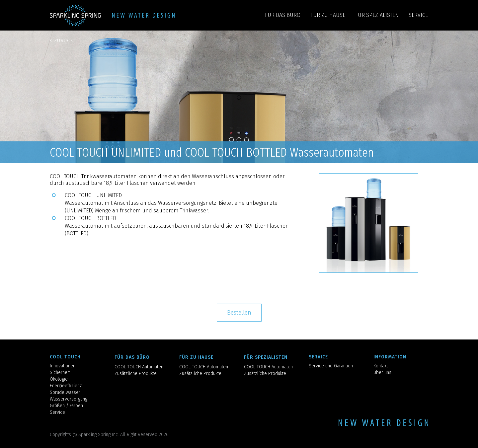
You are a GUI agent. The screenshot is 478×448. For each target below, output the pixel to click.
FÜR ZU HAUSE (328, 15)
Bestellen (239, 313)
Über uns (382, 373)
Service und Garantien (331, 366)
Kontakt (381, 366)
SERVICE (418, 15)
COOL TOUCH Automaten (139, 367)
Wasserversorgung (69, 399)
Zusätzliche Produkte (136, 373)
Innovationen (63, 366)
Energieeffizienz (66, 386)
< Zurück (62, 40)
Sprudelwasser (65, 392)
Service (57, 412)
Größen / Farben (66, 406)
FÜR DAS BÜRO (283, 15)
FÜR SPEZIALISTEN (377, 15)
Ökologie (59, 379)
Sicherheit (60, 373)
